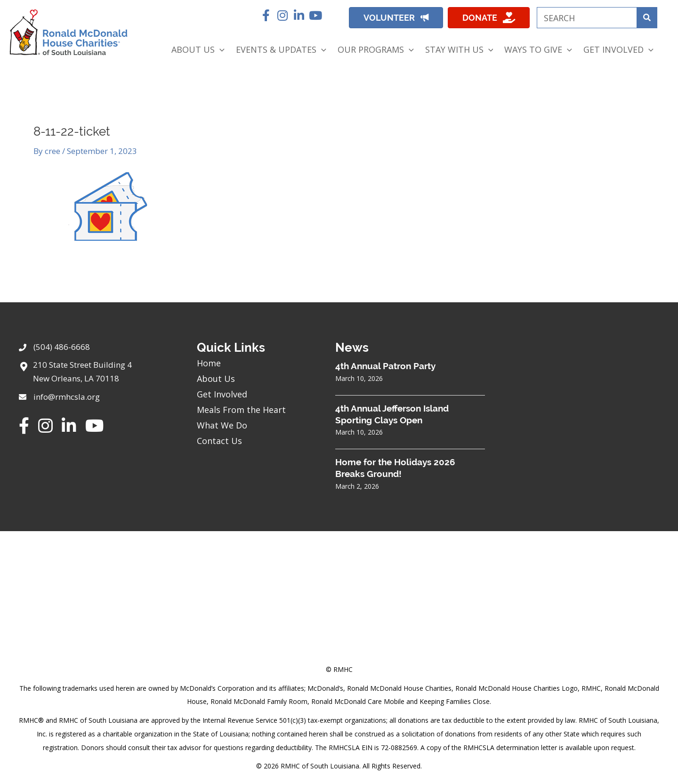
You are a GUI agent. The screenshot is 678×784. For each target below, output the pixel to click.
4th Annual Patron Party (385, 366)
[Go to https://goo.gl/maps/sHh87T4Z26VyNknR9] (98, 374)
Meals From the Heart (241, 410)
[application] (220, 50)
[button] (266, 15)
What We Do (222, 425)
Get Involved (222, 394)
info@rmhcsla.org (67, 397)
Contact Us (219, 441)
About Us (216, 379)
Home (209, 363)
